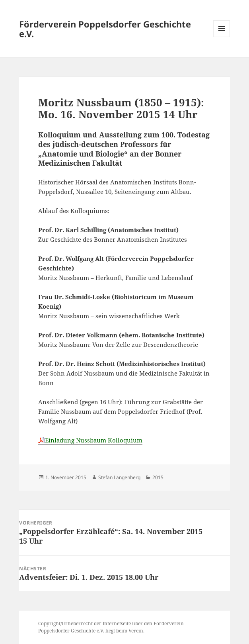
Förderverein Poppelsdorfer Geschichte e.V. (105, 29)
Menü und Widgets (222, 37)
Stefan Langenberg (119, 477)
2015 (158, 477)
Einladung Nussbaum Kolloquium (94, 440)
